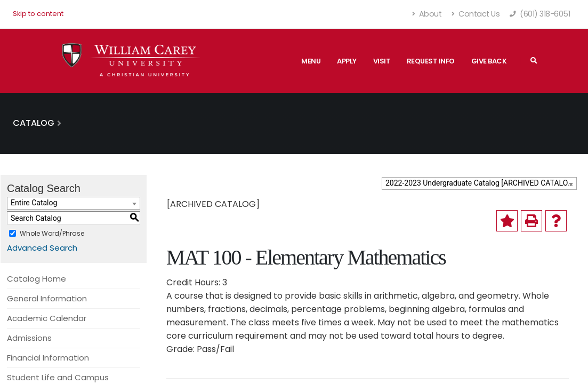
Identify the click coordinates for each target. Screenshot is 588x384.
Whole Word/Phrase (52, 233)
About (427, 14)
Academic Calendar (47, 318)
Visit (382, 61)
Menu (311, 61)
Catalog (34, 123)
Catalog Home (37, 279)
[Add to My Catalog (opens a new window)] (507, 221)
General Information (47, 298)
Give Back (489, 61)
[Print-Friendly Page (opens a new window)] (531, 221)
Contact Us (476, 14)
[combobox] (479, 183)
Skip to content (38, 14)
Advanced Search (42, 248)
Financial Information (48, 358)
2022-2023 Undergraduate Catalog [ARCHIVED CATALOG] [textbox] (480, 183)
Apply (347, 61)
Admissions (29, 338)
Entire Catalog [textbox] (34, 203)
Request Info (431, 61)
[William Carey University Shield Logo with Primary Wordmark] (131, 61)
